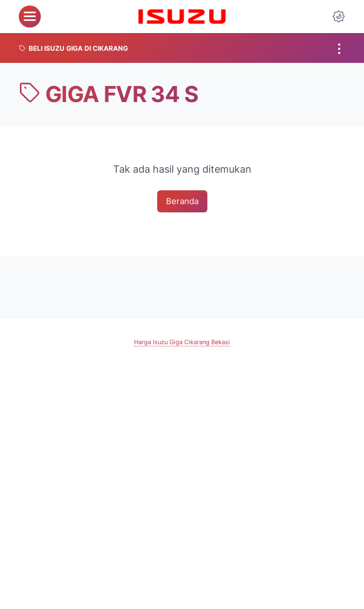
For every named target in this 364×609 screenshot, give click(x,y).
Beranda (182, 202)
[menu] (30, 17)
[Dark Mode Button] (339, 17)
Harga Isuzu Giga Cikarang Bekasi (182, 343)
